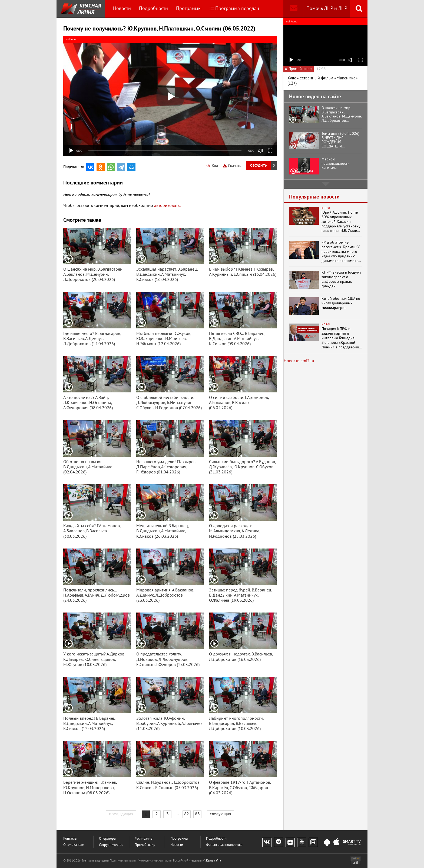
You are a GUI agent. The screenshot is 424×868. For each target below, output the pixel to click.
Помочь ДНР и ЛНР (327, 9)
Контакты (70, 839)
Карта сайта (213, 861)
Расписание (144, 839)
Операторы (108, 839)
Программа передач (234, 9)
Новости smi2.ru (299, 361)
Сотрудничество (111, 845)
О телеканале (74, 845)
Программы (189, 9)
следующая (221, 814)
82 (187, 814)
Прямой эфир (145, 845)
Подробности (153, 9)
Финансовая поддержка (224, 845)
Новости (122, 9)
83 (197, 814)
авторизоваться (169, 206)
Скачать (232, 166)
